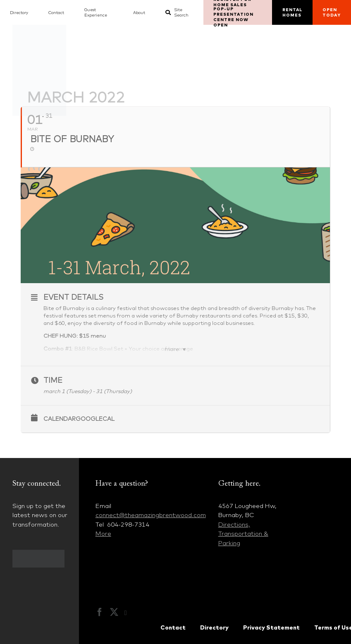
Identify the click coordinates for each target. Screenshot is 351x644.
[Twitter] (114, 612)
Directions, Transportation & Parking (243, 534)
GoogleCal (95, 419)
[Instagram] (130, 613)
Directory (214, 627)
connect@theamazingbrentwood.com (151, 515)
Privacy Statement (271, 627)
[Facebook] (100, 612)
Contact (173, 627)
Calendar (60, 419)
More (103, 533)
